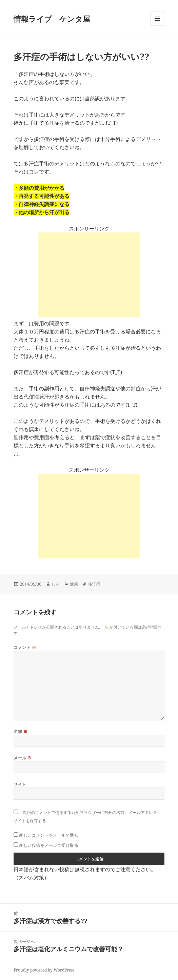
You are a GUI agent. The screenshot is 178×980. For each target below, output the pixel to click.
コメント (25, 647)
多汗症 (94, 584)
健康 (74, 584)
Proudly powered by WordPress (44, 970)
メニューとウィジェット (157, 26)
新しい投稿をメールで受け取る (49, 845)
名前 (21, 731)
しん (56, 584)
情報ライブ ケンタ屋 (52, 19)
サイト (20, 784)
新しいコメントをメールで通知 (49, 835)
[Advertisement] (89, 275)
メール (23, 758)
